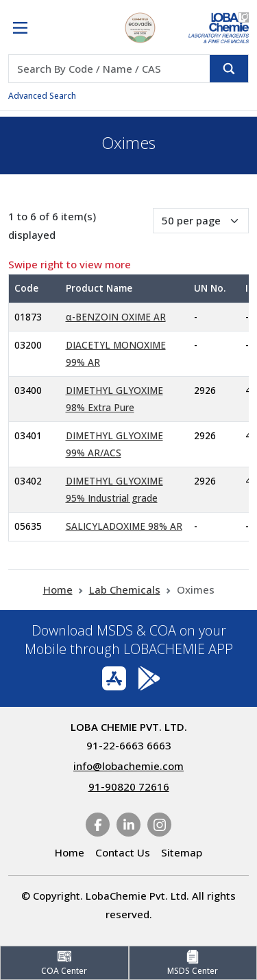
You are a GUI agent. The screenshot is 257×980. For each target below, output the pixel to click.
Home (58, 590)
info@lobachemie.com (128, 766)
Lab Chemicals (125, 590)
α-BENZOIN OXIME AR (116, 317)
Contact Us (123, 852)
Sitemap (182, 852)
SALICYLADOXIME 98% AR (124, 526)
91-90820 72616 (129, 786)
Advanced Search (42, 96)
